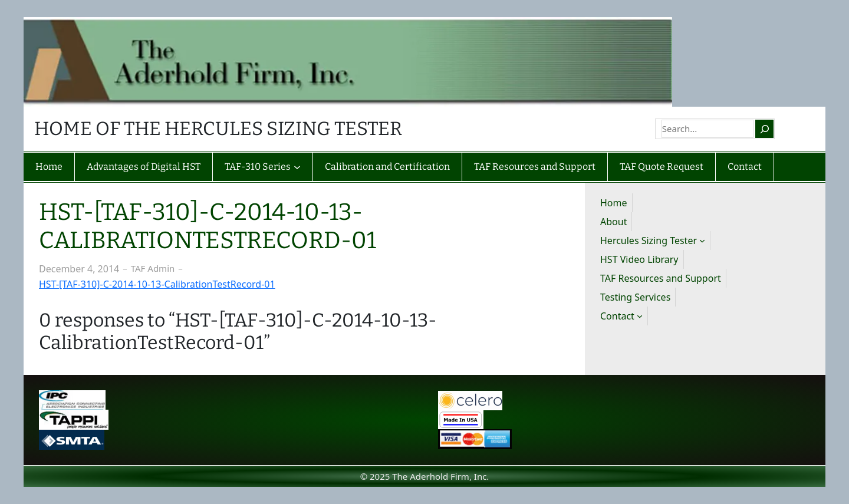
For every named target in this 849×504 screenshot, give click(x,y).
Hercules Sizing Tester (649, 241)
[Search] (764, 129)
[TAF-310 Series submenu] (297, 167)
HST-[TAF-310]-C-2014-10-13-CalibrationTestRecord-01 (157, 284)
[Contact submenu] (640, 316)
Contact (617, 316)
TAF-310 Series (258, 167)
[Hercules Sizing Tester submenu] (702, 241)
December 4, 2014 (79, 269)
